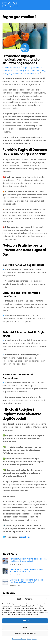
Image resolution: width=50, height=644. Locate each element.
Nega (25, 627)
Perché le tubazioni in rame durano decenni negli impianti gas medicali (28, 560)
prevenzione (28, 73)
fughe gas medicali (14, 73)
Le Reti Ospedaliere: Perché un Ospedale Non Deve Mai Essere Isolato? (27, 581)
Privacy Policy (32, 639)
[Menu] (45, 3)
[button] (47, 599)
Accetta (25, 621)
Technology (41, 71)
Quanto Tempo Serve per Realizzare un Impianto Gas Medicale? (27, 571)
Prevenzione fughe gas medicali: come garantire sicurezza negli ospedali (21, 60)
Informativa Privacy (19, 639)
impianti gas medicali (32, 67)
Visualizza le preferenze (25, 633)
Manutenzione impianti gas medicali (19, 71)
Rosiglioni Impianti (11, 68)
